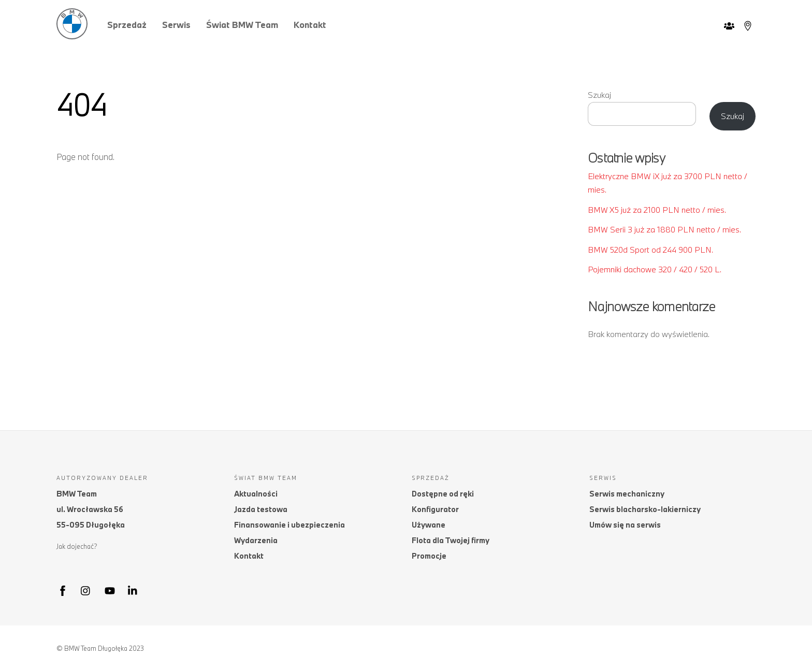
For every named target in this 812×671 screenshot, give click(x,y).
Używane (429, 525)
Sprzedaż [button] (127, 25)
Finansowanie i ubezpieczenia (289, 525)
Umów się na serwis (625, 525)
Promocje (429, 556)
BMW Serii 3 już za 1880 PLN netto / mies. (664, 229)
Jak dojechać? (77, 546)
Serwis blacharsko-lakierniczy (645, 509)
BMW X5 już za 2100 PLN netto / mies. (657, 210)
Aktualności (256, 494)
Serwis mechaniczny (627, 494)
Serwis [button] (176, 25)
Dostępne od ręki (443, 494)
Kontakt (310, 25)
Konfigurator (435, 509)
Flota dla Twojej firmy (451, 540)
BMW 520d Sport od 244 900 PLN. (650, 250)
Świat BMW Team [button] (242, 25)
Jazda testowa (261, 509)
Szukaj (599, 95)
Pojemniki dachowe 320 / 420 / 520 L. (655, 269)
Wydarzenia (256, 540)
